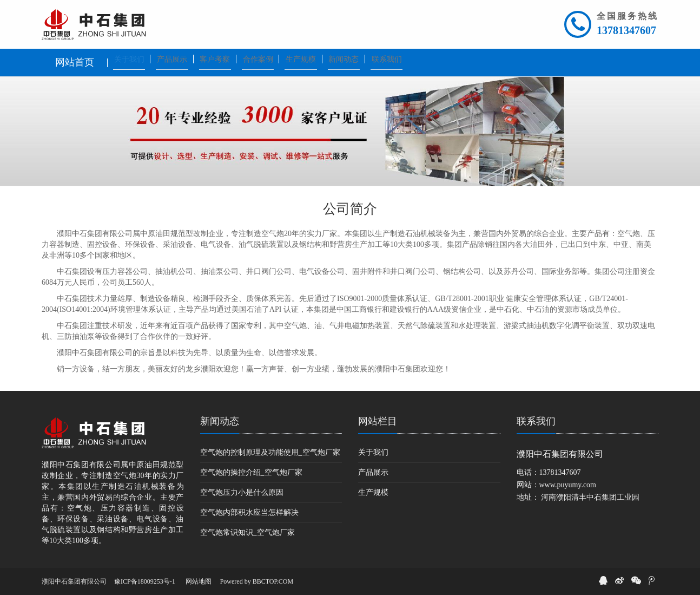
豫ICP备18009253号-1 (145, 581)
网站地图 (199, 581)
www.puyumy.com (568, 485)
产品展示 (373, 472)
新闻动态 (220, 421)
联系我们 (536, 421)
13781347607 (626, 30)
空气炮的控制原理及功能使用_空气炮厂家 (270, 452)
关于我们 (373, 452)
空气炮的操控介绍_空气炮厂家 (251, 472)
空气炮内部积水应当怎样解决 (249, 512)
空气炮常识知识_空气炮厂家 (247, 532)
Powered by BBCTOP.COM (257, 581)
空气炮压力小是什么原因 (242, 492)
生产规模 (373, 492)
